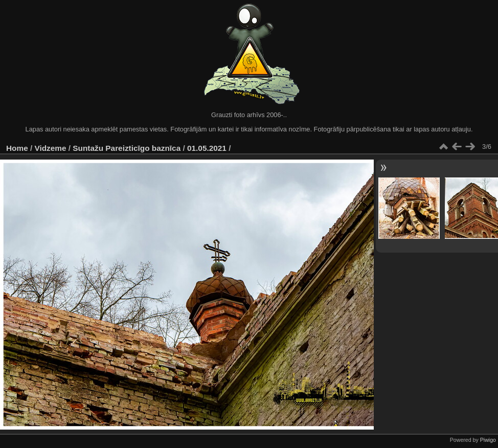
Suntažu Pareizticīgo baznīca (127, 148)
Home (17, 148)
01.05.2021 (207, 148)
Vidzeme (51, 148)
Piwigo (488, 440)
